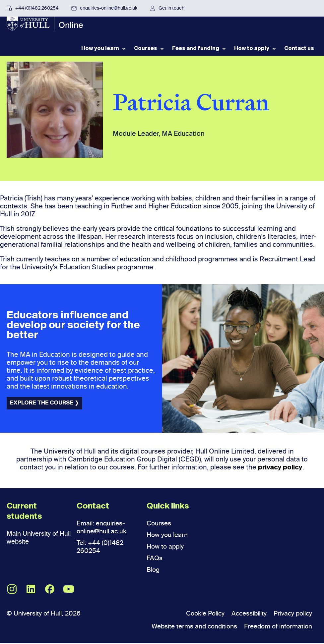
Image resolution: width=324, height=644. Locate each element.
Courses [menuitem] (146, 52)
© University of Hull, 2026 (46, 614)
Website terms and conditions (186, 627)
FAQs (155, 559)
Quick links (168, 507)
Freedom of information (276, 627)
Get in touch (167, 8)
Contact (93, 507)
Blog (154, 570)
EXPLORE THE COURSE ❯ (44, 403)
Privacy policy (291, 614)
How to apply (166, 547)
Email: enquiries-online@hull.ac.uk (103, 528)
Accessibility (244, 614)
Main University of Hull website (34, 538)
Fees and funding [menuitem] (196, 52)
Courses (160, 524)
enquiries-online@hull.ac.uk (104, 8)
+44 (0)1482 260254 (33, 8)
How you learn (168, 535)
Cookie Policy (197, 614)
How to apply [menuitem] (252, 52)
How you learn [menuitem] (100, 52)
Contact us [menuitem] (299, 52)
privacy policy (280, 468)
